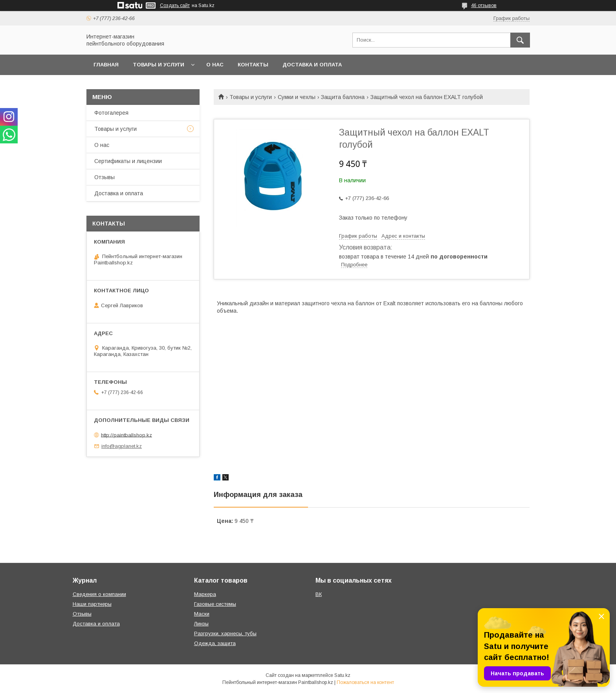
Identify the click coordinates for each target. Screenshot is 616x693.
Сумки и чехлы (297, 97)
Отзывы (104, 177)
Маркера (205, 594)
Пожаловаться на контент (365, 682)
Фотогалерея (111, 113)
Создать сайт (175, 5)
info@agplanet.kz (122, 446)
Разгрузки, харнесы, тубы (225, 633)
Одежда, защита (215, 643)
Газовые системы (215, 604)
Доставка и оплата (312, 65)
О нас (215, 65)
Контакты (253, 65)
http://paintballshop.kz (126, 435)
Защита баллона (343, 97)
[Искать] (520, 40)
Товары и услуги (159, 65)
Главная (106, 65)
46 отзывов (484, 5)
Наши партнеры (92, 604)
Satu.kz (342, 675)
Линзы (201, 624)
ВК (319, 594)
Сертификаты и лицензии (128, 161)
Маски (202, 614)
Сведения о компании (99, 594)
